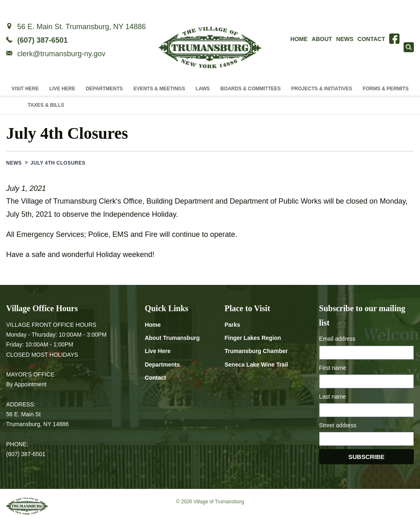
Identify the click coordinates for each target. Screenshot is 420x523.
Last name (332, 397)
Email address (337, 339)
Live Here (62, 89)
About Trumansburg (172, 338)
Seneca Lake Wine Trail (256, 365)
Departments (104, 89)
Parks (232, 325)
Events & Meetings (159, 89)
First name (333, 368)
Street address (338, 425)
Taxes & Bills (46, 105)
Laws (203, 89)
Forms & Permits (386, 89)
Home (299, 39)
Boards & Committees (250, 89)
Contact (371, 39)
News (345, 39)
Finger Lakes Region (253, 338)
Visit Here (25, 89)
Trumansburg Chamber (256, 351)
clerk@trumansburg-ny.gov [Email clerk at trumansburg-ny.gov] (61, 54)
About (322, 39)
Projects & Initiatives (322, 89)
